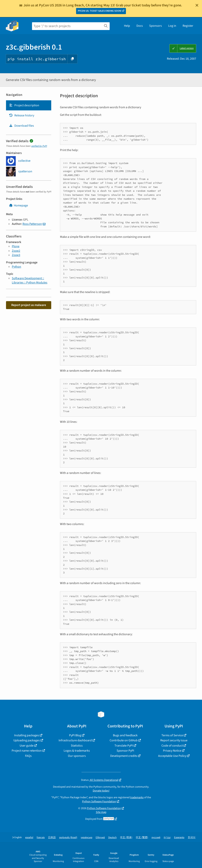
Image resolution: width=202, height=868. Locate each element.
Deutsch (112, 837)
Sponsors (156, 26)
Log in (172, 26)
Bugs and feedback (125, 735)
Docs (140, 26)
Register (188, 26)
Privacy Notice (172, 751)
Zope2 (16, 251)
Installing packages (27, 735)
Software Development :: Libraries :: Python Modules (30, 280)
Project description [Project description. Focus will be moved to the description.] (24, 105)
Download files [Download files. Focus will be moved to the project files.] (21, 126)
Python (16, 267)
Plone (16, 246)
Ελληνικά (100, 837)
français (41, 837)
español (29, 837)
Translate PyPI (124, 746)
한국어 (192, 837)
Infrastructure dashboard (75, 740)
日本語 (52, 837)
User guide (27, 746)
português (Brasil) (68, 837)
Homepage (18, 205)
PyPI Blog (75, 735)
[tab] (29, 105)
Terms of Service (172, 735)
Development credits (124, 756)
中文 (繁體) (142, 837)
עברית (167, 837)
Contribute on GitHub (124, 740)
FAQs (28, 756)
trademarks (137, 797)
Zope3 (16, 255)
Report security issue (174, 740)
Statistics (77, 746)
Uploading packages (27, 740)
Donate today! (101, 791)
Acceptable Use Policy (172, 756)
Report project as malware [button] (29, 305)
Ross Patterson (32, 224)
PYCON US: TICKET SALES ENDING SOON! (100, 11)
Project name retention (27, 751)
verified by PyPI (39, 146)
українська (86, 837)
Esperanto (179, 837)
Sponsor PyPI (125, 751)
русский (156, 837)
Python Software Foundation (99, 801)
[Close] (197, 5)
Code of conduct (172, 746)
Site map (101, 812)
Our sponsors (77, 756)
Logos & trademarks (77, 751)
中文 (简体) (126, 837)
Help (127, 26)
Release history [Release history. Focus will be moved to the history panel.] (22, 115)
